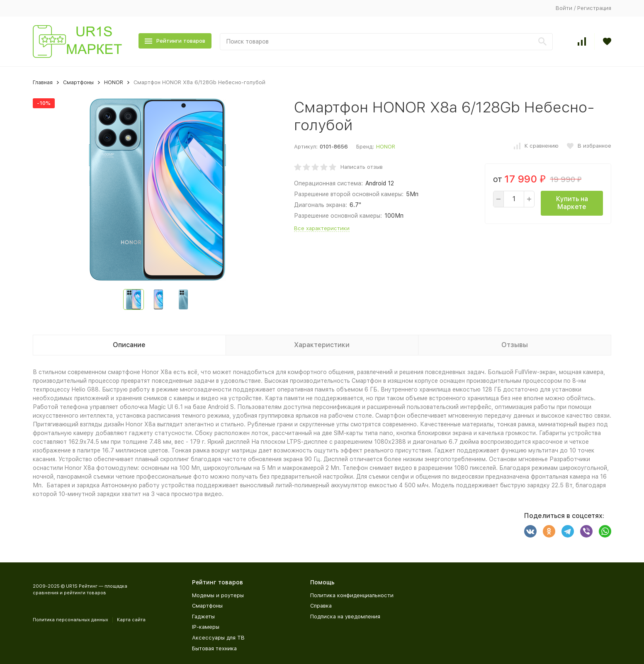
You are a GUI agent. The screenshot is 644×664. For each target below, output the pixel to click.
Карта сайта (131, 620)
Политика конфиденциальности (352, 595)
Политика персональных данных (70, 620)
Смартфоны (78, 82)
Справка (321, 606)
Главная (43, 82)
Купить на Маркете (572, 203)
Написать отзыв (362, 167)
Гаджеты (203, 617)
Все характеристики (322, 228)
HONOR (114, 82)
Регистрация (594, 8)
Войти (564, 8)
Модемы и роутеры (218, 595)
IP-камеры (206, 627)
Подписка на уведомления (345, 617)
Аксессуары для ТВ (218, 638)
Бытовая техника (214, 648)
